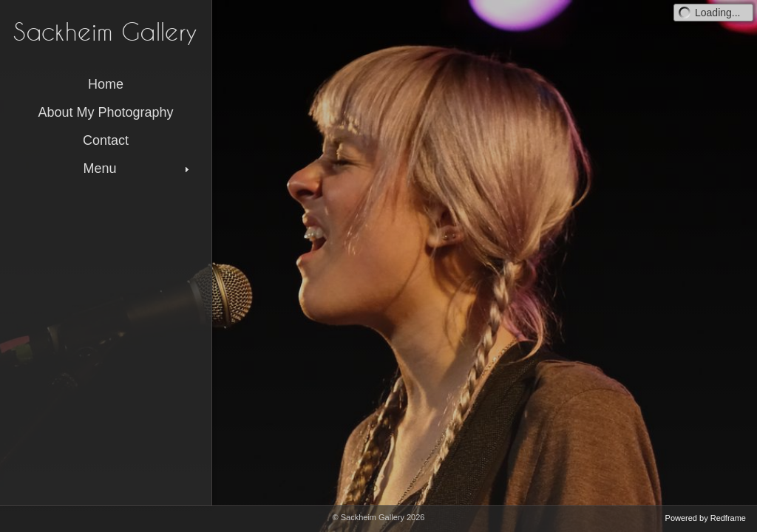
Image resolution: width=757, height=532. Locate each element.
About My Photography (105, 112)
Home (106, 84)
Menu (138, 168)
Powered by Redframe (706, 518)
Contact (106, 140)
